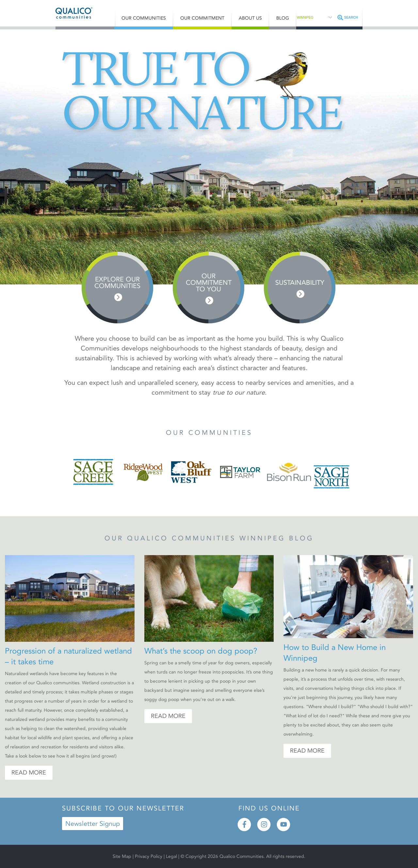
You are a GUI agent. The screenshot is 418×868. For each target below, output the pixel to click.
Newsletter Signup (93, 824)
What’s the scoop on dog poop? (201, 651)
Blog (283, 18)
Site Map (122, 856)
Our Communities (144, 18)
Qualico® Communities (85, 13)
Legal (172, 856)
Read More (29, 773)
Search (351, 17)
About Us (250, 18)
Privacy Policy (149, 856)
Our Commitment (202, 18)
